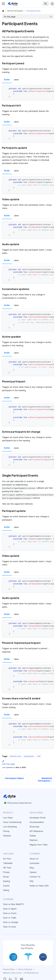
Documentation (37, 822)
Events (6, 886)
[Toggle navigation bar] (3, 4)
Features (7, 836)
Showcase (34, 827)
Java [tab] (16, 80)
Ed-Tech (7, 859)
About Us (34, 859)
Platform (34, 840)
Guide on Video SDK (39, 886)
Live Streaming (10, 827)
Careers (33, 872)
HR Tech (7, 868)
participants (29, 756)
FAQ (31, 881)
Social (6, 877)
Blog (32, 868)
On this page (10, 17)
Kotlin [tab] (7, 80)
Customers (35, 863)
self (39, 756)
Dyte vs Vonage (11, 922)
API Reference (36, 831)
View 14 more (9, 927)
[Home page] (3, 11)
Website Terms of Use (12, 973)
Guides (33, 836)
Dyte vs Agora (10, 909)
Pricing (6, 831)
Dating (6, 890)
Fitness (6, 872)
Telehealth (8, 863)
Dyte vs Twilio (10, 918)
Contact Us (35, 877)
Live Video (8, 818)
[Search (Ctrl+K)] (52, 4)
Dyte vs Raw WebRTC (14, 904)
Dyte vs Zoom (10, 913)
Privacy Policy (9, 969)
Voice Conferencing (12, 822)
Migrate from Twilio (39, 845)
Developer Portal (37, 818)
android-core (15, 756)
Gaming (7, 881)
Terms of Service (25, 969)
